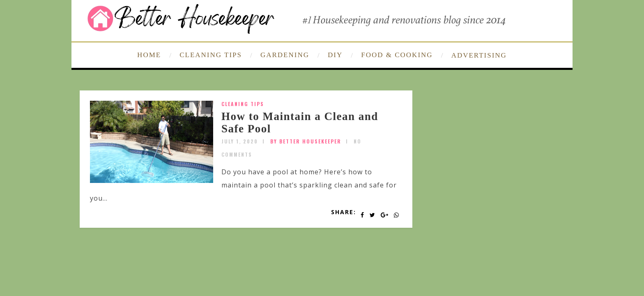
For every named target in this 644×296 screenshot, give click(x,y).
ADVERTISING (479, 55)
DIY (335, 55)
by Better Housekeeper (306, 141)
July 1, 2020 (240, 141)
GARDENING (285, 55)
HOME (149, 55)
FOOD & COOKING (397, 55)
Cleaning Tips (243, 104)
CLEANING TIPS (211, 55)
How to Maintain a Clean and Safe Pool (300, 123)
